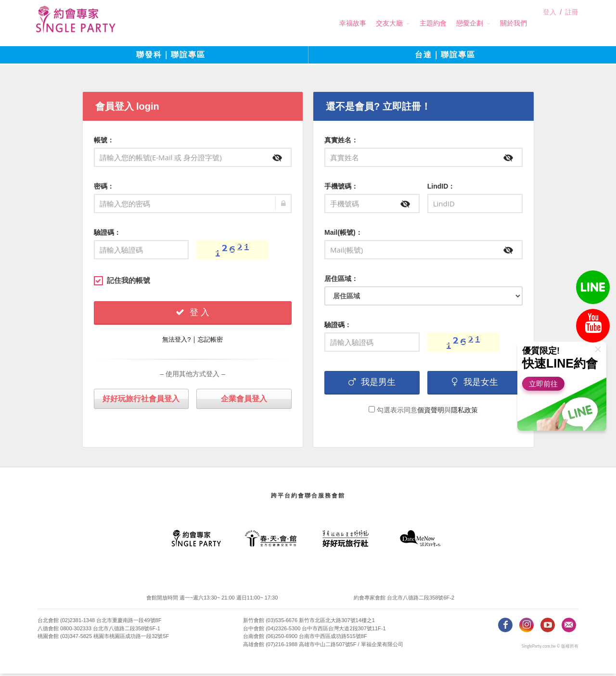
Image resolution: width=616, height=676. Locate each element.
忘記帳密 (210, 341)
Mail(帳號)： (343, 234)
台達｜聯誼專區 (445, 57)
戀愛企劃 (452, 23)
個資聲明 (431, 412)
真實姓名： (341, 142)
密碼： (104, 188)
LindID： (441, 188)
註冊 (572, 24)
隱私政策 (464, 412)
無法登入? (176, 341)
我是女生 (475, 384)
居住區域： (341, 281)
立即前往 (546, 384)
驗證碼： (107, 234)
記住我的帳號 (122, 282)
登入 (550, 24)
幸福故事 (335, 23)
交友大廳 (372, 23)
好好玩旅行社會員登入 (141, 401)
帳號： (104, 142)
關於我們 (496, 23)
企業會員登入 (244, 401)
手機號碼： (341, 188)
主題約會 (416, 23)
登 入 (192, 314)
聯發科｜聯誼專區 (171, 57)
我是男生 (372, 384)
